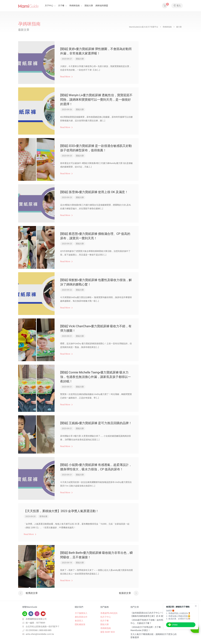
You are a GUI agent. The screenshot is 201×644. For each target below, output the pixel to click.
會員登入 (79, 621)
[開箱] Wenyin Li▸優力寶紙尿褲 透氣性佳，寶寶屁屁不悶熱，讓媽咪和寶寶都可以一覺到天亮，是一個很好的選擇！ (96, 100)
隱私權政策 (80, 624)
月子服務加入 (81, 613)
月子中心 (49, 6)
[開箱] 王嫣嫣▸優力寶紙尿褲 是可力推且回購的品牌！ (96, 423)
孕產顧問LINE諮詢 (109, 613)
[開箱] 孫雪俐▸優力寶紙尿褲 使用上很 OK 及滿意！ (94, 192)
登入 (177, 6)
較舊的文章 (32, 593)
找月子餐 (105, 621)
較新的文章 (125, 593)
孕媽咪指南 (74, 6)
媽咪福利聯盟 (102, 6)
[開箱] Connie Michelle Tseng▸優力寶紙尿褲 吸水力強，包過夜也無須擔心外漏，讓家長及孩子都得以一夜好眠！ (95, 377)
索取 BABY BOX (108, 632)
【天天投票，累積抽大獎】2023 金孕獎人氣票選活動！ (61, 511)
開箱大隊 (89, 6)
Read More (66, 77)
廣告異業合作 (81, 617)
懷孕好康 (43, 516)
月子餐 (61, 6)
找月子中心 (106, 617)
